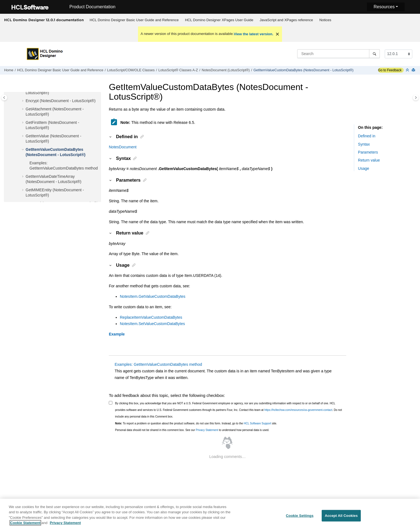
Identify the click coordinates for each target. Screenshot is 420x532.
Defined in (367, 136)
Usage (364, 168)
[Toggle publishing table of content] (4, 98)
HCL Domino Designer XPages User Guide (219, 20)
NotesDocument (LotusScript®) (226, 70)
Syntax (364, 144)
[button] (23, 101)
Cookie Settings (300, 519)
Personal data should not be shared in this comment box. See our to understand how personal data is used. (192, 430)
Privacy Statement (207, 430)
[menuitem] (134, 20)
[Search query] (338, 54)
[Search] (374, 54)
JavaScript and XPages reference (286, 20)
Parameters (368, 152)
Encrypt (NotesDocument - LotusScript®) (61, 101)
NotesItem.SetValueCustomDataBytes (152, 324)
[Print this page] (414, 70)
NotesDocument (123, 147)
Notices (325, 20)
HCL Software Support (258, 423)
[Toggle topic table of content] (416, 98)
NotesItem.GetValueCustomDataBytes (153, 296)
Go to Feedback (390, 70)
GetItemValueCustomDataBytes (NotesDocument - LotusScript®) (303, 70)
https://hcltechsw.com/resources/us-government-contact (298, 410)
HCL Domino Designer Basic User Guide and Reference (134, 20)
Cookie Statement (25, 526)
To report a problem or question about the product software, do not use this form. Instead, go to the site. (196, 423)
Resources (384, 7)
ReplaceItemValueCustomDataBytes (151, 317)
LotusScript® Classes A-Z (178, 70)
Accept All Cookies (341, 519)
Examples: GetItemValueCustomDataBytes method (158, 364)
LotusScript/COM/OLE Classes (131, 70)
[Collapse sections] (408, 70)
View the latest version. (254, 34)
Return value (369, 160)
